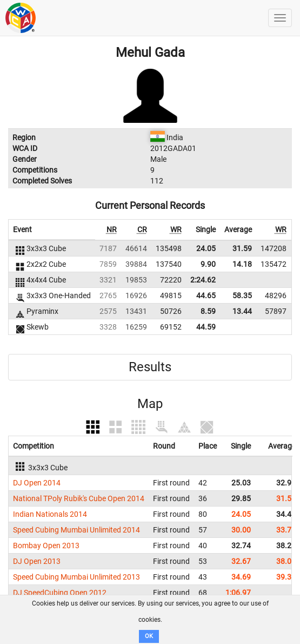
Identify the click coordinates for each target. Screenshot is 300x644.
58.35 (242, 295)
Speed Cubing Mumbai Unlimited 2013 (76, 577)
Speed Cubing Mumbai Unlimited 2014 (76, 530)
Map (150, 404)
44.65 (206, 295)
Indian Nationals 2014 (50, 514)
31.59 (242, 248)
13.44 (242, 311)
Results (150, 367)
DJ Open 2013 (37, 561)
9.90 (208, 264)
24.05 (206, 248)
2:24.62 (203, 280)
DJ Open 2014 (37, 483)
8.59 (208, 311)
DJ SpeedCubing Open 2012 (60, 593)
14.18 (242, 264)
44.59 (206, 327)
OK (149, 636)
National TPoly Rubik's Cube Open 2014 (79, 498)
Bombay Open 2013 (46, 546)
